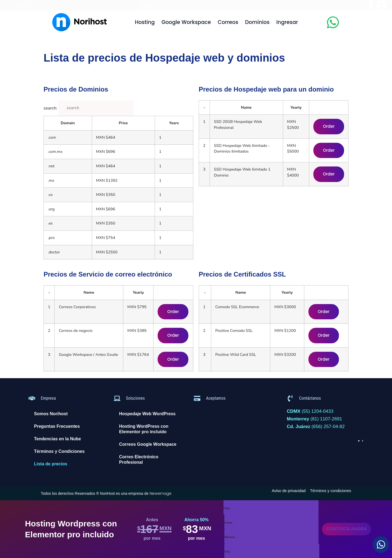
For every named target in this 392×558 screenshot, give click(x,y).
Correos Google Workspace (148, 444)
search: (50, 108)
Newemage (160, 493)
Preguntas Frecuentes (57, 426)
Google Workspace (186, 22)
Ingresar (287, 22)
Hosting (145, 22)
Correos (228, 22)
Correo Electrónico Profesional (139, 460)
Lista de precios (51, 464)
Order (329, 126)
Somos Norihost (51, 414)
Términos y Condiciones (59, 451)
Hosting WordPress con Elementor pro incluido (144, 429)
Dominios (257, 22)
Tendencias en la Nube (57, 439)
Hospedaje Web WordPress (147, 414)
